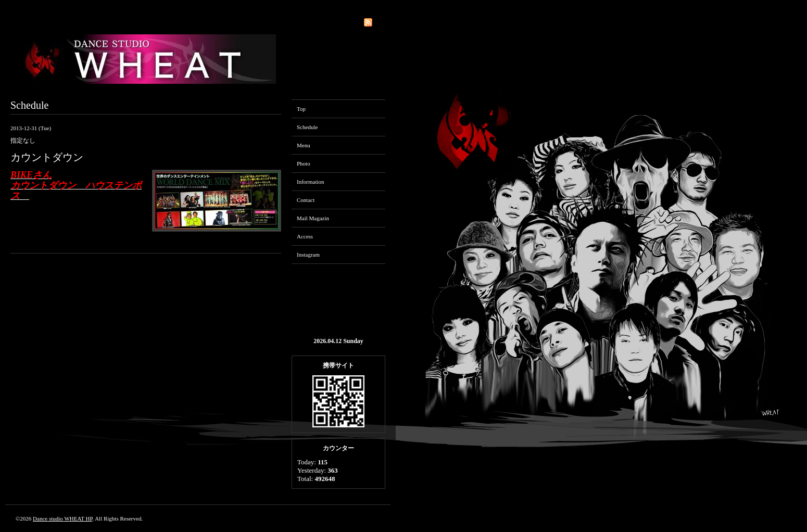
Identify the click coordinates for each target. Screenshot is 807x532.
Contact (306, 200)
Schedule (307, 127)
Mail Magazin (313, 218)
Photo (304, 163)
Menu (304, 145)
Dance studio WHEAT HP (62, 518)
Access (305, 236)
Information (311, 182)
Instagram (308, 255)
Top (301, 109)
